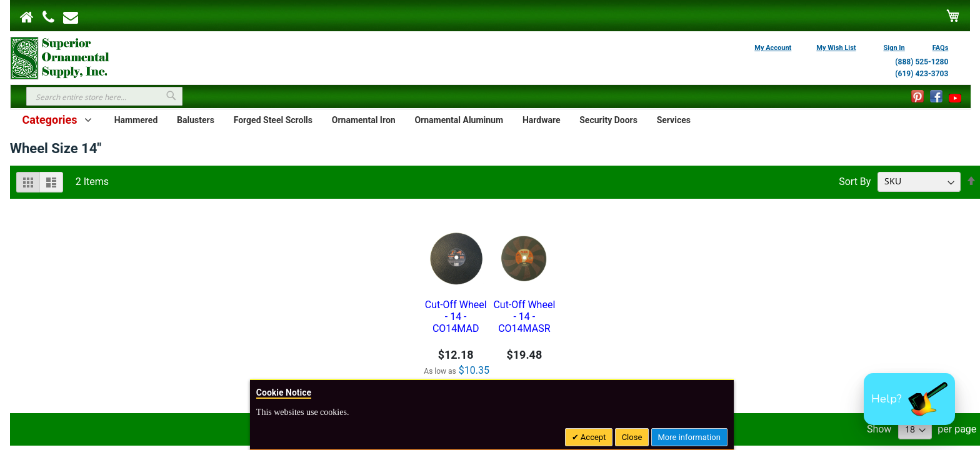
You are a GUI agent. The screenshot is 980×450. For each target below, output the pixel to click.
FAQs (941, 48)
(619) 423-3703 (922, 74)
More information (689, 437)
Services (674, 120)
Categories (49, 120)
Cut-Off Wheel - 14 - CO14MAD (456, 317)
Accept (592, 437)
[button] (909, 399)
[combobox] (104, 96)
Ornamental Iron (364, 120)
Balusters (196, 120)
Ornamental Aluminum (459, 120)
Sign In (894, 48)
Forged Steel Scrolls (273, 120)
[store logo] (60, 57)
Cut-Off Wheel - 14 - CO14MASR (524, 317)
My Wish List (836, 48)
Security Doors (608, 120)
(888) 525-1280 (922, 62)
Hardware (542, 120)
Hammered (136, 120)
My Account (773, 48)
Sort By (855, 181)
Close (632, 437)
